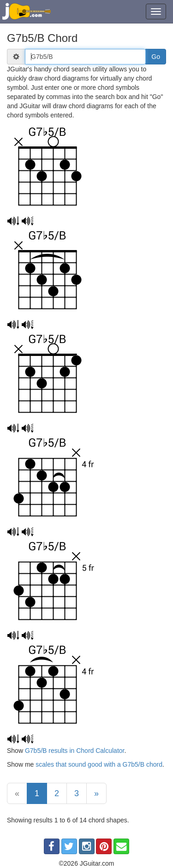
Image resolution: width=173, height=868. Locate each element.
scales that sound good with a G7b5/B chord (99, 764)
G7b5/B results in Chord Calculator (75, 751)
